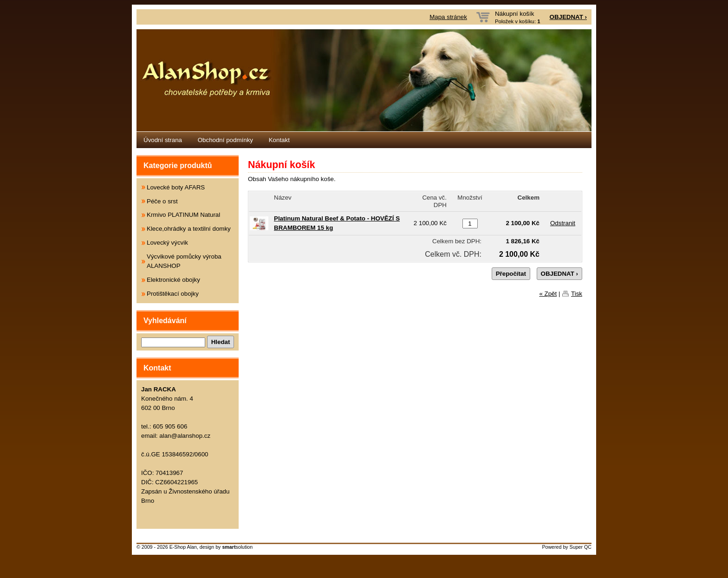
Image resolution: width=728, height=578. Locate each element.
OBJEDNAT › (568, 17)
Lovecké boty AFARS (176, 187)
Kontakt (279, 140)
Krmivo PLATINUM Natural (183, 215)
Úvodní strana (163, 140)
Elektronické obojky (173, 280)
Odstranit (563, 223)
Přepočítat (511, 274)
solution (237, 547)
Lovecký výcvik (167, 243)
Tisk (577, 294)
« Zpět (548, 294)
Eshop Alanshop (364, 80)
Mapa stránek (448, 17)
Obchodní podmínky (225, 140)
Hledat (221, 342)
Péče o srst (162, 201)
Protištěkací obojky (173, 294)
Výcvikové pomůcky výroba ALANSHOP (184, 261)
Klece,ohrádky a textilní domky (189, 229)
